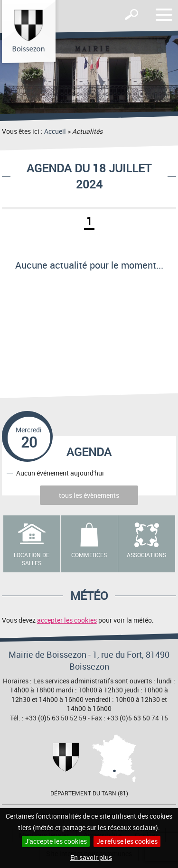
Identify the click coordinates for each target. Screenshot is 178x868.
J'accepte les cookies (56, 841)
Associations (146, 555)
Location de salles (32, 559)
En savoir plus (91, 857)
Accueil (55, 131)
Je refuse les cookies (127, 841)
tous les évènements (89, 495)
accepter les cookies (67, 620)
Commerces (89, 555)
